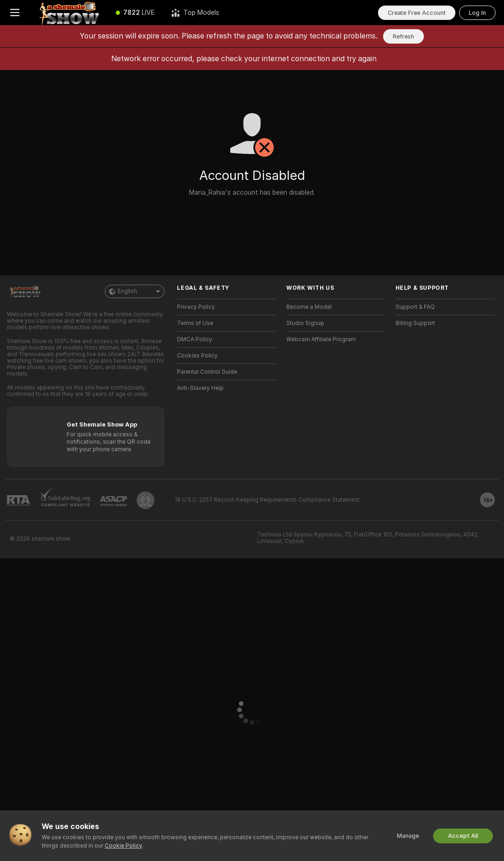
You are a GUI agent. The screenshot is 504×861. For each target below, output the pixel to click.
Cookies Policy (197, 356)
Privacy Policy (196, 307)
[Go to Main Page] (69, 13)
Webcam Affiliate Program (321, 339)
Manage (408, 836)
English (135, 291)
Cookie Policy (123, 846)
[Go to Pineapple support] (145, 500)
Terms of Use (195, 323)
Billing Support (415, 323)
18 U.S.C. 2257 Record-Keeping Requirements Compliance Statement (267, 500)
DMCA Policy (195, 339)
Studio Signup (305, 323)
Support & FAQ (415, 307)
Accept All (463, 836)
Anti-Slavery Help (200, 388)
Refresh (403, 36)
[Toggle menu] (15, 13)
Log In (477, 13)
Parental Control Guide (207, 372)
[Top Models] (195, 13)
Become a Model (309, 307)
